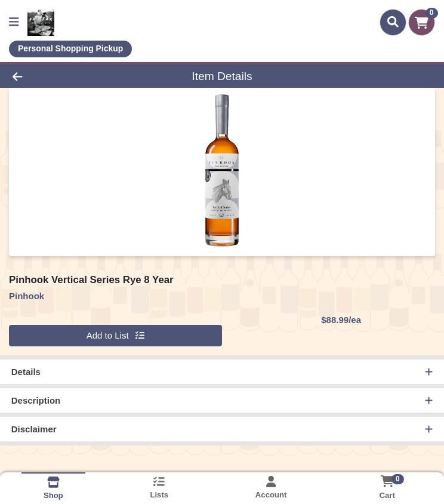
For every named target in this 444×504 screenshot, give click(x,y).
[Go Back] (62, 76)
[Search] (393, 22)
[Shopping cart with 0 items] (422, 22)
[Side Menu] (14, 22)
